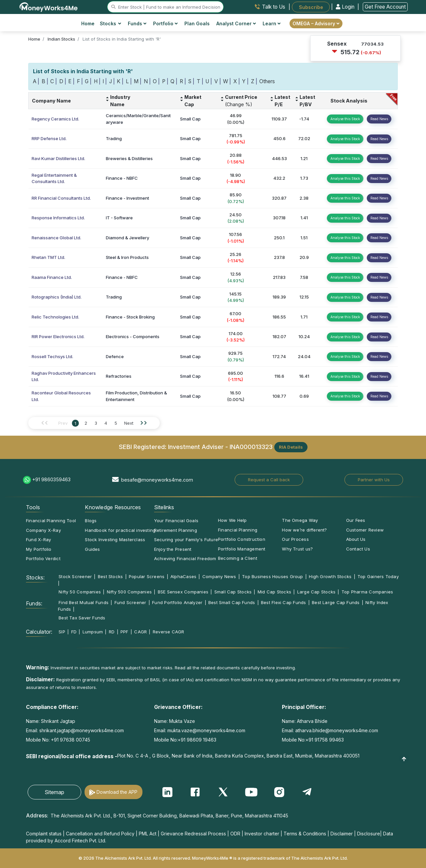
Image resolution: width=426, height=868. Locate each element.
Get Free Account (385, 7)
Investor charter (262, 834)
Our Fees (356, 520)
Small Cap (190, 119)
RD (112, 632)
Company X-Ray (43, 530)
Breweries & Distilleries (129, 158)
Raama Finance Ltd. (52, 277)
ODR (235, 834)
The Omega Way (300, 520)
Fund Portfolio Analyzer (177, 602)
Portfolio (165, 23)
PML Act (148, 834)
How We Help (232, 520)
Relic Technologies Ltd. (55, 317)
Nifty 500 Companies (129, 592)
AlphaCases (183, 576)
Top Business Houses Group (273, 576)
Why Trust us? (297, 549)
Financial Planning (238, 530)
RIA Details (291, 447)
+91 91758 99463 (325, 740)
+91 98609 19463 (197, 740)
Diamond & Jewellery (127, 238)
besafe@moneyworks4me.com (157, 480)
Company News (219, 576)
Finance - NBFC (122, 178)
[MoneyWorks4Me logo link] (49, 6)
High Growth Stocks (330, 576)
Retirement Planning (176, 530)
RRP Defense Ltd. (49, 138)
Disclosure (369, 834)
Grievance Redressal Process (193, 834)
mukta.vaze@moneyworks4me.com (206, 730)
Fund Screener (130, 602)
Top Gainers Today (378, 576)
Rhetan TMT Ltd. (48, 257)
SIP (62, 632)
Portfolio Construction (242, 539)
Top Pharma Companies (367, 592)
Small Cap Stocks (233, 592)
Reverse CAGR (169, 632)
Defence (115, 356)
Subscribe (311, 7)
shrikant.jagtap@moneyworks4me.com (82, 730)
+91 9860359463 (51, 479)
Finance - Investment (127, 198)
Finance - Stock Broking (130, 317)
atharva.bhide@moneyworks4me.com (337, 730)
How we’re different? (304, 530)
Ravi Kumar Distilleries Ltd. (58, 158)
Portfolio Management (242, 549)
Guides (92, 549)
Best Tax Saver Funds (82, 618)
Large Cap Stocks (317, 592)
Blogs (91, 521)
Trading (114, 138)
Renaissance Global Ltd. (56, 238)
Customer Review (365, 530)
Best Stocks (110, 576)
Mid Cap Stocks (274, 592)
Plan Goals (197, 23)
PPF (124, 632)
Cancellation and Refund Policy (100, 834)
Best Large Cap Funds (336, 602)
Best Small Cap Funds (232, 602)
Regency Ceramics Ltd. (55, 119)
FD (74, 632)
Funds (137, 23)
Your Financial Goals (176, 521)
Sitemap (54, 792)
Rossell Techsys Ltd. (52, 356)
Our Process (295, 539)
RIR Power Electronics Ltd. (58, 336)
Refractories (119, 376)
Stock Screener (75, 576)
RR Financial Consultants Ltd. (61, 198)
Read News (379, 119)
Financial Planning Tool (51, 521)
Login (346, 7)
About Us (356, 539)
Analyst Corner (236, 23)
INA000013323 (251, 447)
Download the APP (117, 792)
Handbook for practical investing (120, 530)
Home (88, 23)
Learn (272, 23)
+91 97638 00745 (70, 740)
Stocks (111, 23)
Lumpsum (93, 632)
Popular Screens (147, 576)
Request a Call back (269, 480)
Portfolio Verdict (43, 558)
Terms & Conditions (305, 834)
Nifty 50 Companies (80, 592)
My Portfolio (39, 549)
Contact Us (358, 549)
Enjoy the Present (173, 549)
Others (267, 81)
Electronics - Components (133, 336)
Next (129, 423)
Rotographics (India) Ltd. (57, 297)
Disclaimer (342, 834)
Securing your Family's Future (186, 540)
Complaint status (44, 834)
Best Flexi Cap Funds (283, 602)
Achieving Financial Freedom (185, 558)
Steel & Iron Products (127, 257)
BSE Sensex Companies (183, 592)
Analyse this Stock (345, 119)
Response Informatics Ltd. (58, 218)
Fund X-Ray (38, 540)
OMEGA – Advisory (316, 23)
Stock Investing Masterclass (115, 540)
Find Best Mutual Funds (84, 602)
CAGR (140, 632)
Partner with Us (374, 480)
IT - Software (119, 218)
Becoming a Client (238, 558)
